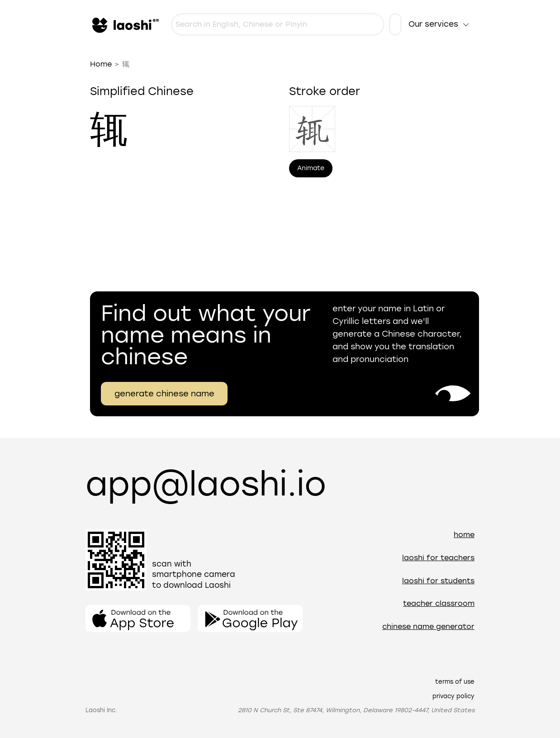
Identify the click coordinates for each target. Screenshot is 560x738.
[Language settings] (395, 24)
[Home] (124, 24)
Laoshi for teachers (438, 558)
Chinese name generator (428, 626)
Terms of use (455, 682)
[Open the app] (138, 619)
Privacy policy (453, 696)
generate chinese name (164, 394)
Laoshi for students (438, 581)
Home (101, 64)
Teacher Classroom (439, 603)
